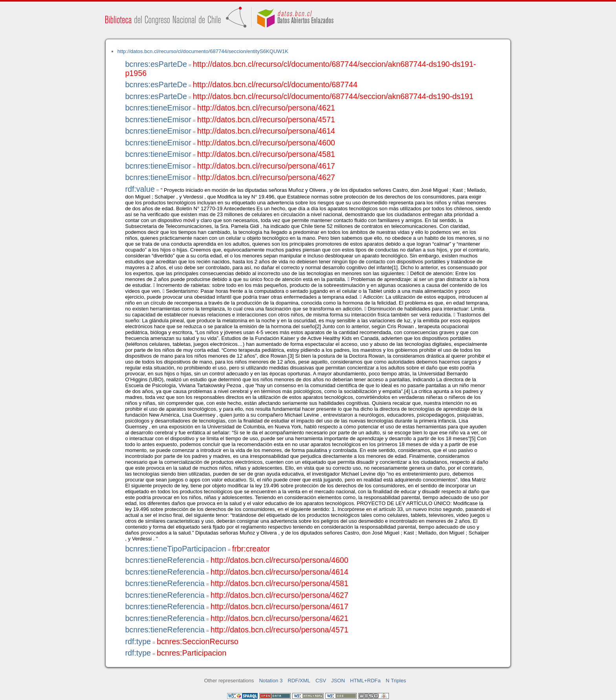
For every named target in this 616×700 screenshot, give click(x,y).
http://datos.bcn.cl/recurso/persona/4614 (266, 131)
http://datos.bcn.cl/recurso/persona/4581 (266, 154)
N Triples (396, 681)
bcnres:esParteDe (156, 64)
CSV (321, 681)
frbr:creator (251, 549)
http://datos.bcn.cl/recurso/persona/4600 (266, 143)
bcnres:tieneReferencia (165, 560)
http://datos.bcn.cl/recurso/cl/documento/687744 (275, 85)
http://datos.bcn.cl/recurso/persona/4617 (266, 166)
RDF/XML (299, 681)
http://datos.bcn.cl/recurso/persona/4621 (266, 108)
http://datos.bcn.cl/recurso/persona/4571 (266, 119)
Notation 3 (271, 681)
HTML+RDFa (365, 681)
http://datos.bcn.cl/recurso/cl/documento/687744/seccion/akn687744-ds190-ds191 (333, 96)
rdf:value (140, 189)
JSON (338, 681)
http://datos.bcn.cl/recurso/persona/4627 (266, 177)
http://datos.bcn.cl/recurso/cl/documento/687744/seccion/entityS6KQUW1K (203, 51)
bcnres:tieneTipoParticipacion (175, 549)
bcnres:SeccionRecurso (198, 641)
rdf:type (138, 641)
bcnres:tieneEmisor (158, 108)
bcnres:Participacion (192, 653)
